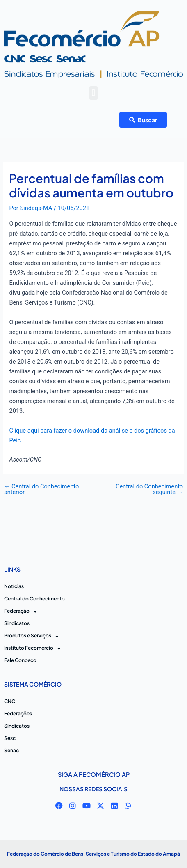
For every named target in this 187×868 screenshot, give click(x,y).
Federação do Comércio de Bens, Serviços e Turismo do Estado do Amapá (93, 854)
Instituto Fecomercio (32, 648)
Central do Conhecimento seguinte (149, 489)
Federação (21, 611)
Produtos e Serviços (31, 636)
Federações (18, 713)
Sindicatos (17, 623)
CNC (10, 701)
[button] (93, 93)
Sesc (10, 738)
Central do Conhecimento (34, 599)
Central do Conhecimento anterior (41, 489)
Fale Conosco (20, 660)
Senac (11, 750)
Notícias (14, 586)
